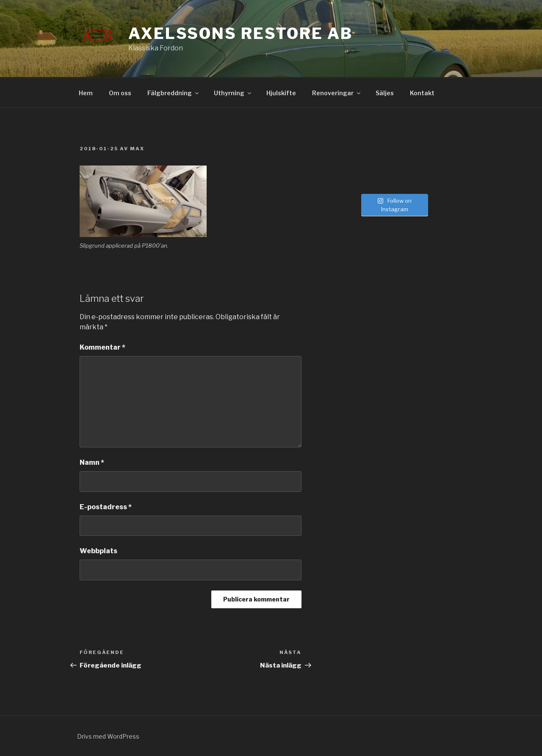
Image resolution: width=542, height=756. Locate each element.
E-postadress (106, 507)
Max (137, 149)
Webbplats (98, 551)
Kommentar (102, 347)
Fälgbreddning (174, 93)
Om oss (120, 93)
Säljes (385, 93)
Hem (86, 93)
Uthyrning (233, 93)
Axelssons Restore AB (241, 33)
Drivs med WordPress (108, 736)
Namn (92, 462)
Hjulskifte (281, 93)
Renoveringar (337, 93)
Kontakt (422, 93)
